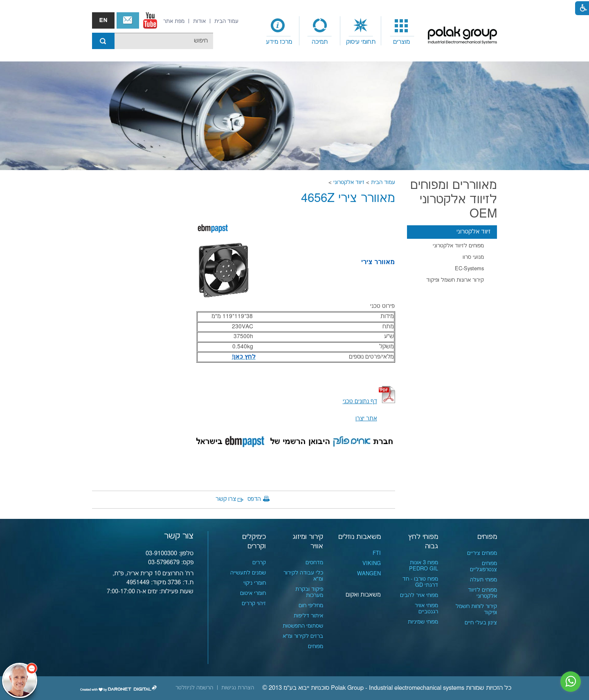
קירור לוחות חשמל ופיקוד (476, 609)
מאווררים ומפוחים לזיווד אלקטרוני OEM (454, 200)
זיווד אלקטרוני (349, 182)
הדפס (254, 499)
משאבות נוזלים (360, 537)
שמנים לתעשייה (248, 573)
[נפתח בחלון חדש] (150, 20)
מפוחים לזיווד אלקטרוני (458, 246)
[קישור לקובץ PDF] (387, 402)
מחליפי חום (311, 606)
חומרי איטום (253, 593)
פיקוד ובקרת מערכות (309, 592)
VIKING (372, 563)
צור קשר (128, 20)
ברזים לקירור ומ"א (303, 636)
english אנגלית (103, 20)
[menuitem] (402, 31)
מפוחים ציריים (482, 553)
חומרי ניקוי (255, 583)
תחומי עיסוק (361, 42)
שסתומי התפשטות (303, 626)
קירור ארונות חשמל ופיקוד (455, 280)
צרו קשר (226, 499)
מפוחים (487, 537)
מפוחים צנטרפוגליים (483, 567)
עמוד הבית (383, 182)
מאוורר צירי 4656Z (348, 199)
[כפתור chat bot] (20, 680)
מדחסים (314, 563)
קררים (259, 563)
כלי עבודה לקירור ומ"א (303, 576)
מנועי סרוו (473, 257)
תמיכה (320, 42)
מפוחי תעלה (483, 580)
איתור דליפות (308, 616)
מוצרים (401, 42)
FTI (377, 553)
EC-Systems (469, 269)
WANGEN (369, 574)
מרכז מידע (279, 42)
